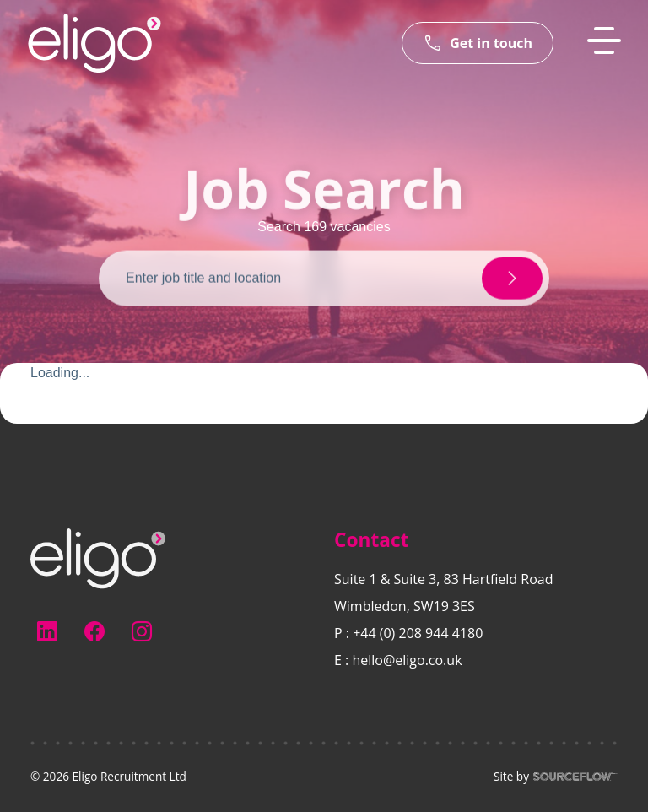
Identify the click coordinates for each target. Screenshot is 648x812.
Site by (556, 777)
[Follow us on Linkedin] (47, 631)
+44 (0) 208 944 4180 (418, 633)
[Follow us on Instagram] (142, 631)
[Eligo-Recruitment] (94, 43)
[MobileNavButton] (604, 41)
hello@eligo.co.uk (407, 660)
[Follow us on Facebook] (94, 631)
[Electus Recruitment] (98, 557)
